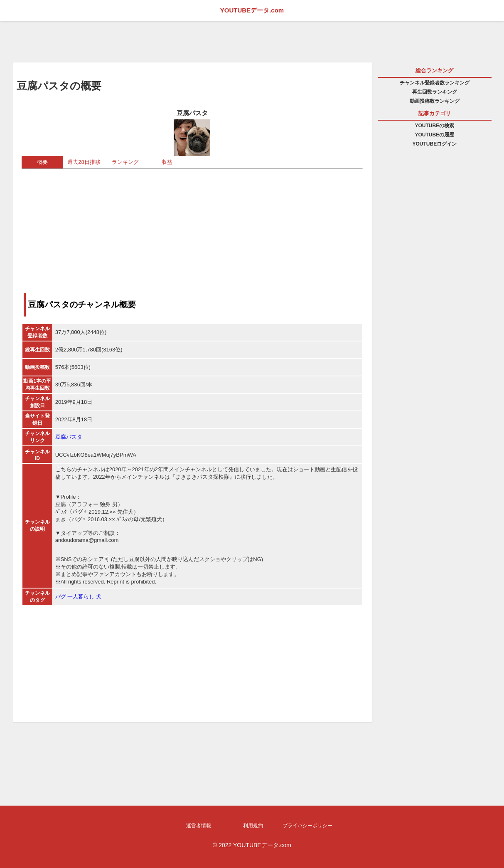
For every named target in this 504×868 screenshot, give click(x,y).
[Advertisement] (192, 228)
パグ (61, 597)
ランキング (125, 162)
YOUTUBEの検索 (434, 126)
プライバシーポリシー (307, 826)
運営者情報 (199, 826)
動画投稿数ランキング (435, 101)
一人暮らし (81, 597)
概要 (42, 162)
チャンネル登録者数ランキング (435, 83)
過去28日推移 (84, 162)
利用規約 (253, 826)
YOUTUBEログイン (434, 144)
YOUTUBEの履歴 (434, 135)
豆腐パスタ (69, 437)
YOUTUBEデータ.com (252, 10)
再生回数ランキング (435, 92)
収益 (167, 162)
